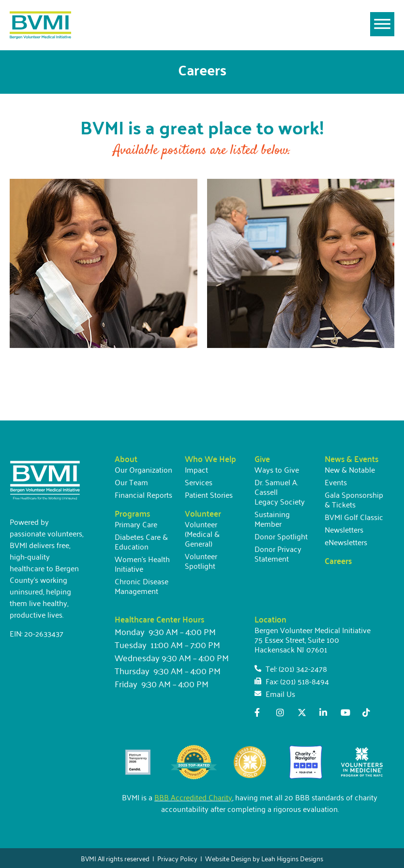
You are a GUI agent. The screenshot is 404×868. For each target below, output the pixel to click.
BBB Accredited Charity (193, 797)
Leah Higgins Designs (292, 858)
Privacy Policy (177, 858)
